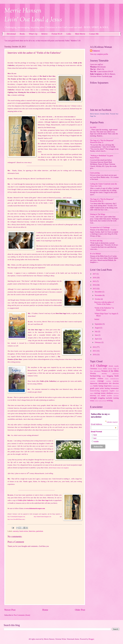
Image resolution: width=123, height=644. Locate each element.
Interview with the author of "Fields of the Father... (104, 303)
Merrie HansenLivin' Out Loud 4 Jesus (33, 15)
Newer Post (10, 610)
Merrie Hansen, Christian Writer (100, 114)
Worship (93, 373)
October (98, 299)
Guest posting (95, 173)
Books (22, 34)
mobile (96, 442)
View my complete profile (99, 54)
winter (96, 401)
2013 (95, 289)
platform (116, 393)
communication (114, 379)
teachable (109, 398)
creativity (116, 381)
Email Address (104, 424)
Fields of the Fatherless (26, 500)
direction (116, 383)
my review (27, 65)
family (96, 386)
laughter (112, 391)
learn (117, 391)
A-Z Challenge (99, 366)
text (95, 438)
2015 (95, 281)
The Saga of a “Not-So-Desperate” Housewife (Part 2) (102, 200)
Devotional (11, 34)
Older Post (80, 610)
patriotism (40, 531)
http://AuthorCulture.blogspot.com (43, 517)
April (97, 339)
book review (24, 531)
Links (69, 34)
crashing (108, 381)
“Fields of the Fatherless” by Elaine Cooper (104, 309)
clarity (107, 379)
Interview (32, 531)
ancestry (16, 531)
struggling (101, 398)
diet (110, 383)
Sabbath (110, 369)
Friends (100, 369)
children (100, 379)
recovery (93, 396)
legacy (92, 393)
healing (107, 388)
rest (99, 396)
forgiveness (108, 386)
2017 (95, 274)
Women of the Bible (110, 371)
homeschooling (95, 391)
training (116, 398)
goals (92, 388)
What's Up (33, 34)
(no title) (93, 127)
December (99, 292)
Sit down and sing (96, 241)
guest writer (100, 388)
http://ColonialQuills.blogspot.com (16, 517)
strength (93, 398)
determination (103, 383)
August (97, 328)
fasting (101, 386)
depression (94, 383)
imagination (105, 391)
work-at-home (102, 401)
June (97, 335)
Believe (44, 34)
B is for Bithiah (95, 254)
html (95, 435)
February (98, 342)
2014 (95, 285)
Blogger (91, 639)
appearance (116, 374)
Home (45, 610)
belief (104, 376)
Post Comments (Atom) (22, 615)
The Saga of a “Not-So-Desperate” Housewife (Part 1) (102, 142)
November (99, 295)
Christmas (94, 369)
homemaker (115, 388)
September (99, 324)
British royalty (114, 366)
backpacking (95, 376)
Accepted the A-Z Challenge (100, 227)
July (96, 331)
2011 (95, 351)
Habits (105, 369)
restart (103, 396)
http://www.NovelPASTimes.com (16, 519)
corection (93, 381)
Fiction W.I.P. (57, 34)
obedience (110, 393)
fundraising (116, 386)
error (91, 386)
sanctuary (116, 396)
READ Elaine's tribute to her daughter (59, 468)
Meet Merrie (80, 34)
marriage (97, 393)
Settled (97, 319)
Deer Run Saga (43, 500)
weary (92, 401)
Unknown (96, 51)
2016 (95, 278)
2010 (95, 355)
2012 (95, 347)
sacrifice (109, 396)
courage (101, 381)
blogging (110, 376)
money (103, 393)
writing (110, 401)
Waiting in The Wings (98, 214)
